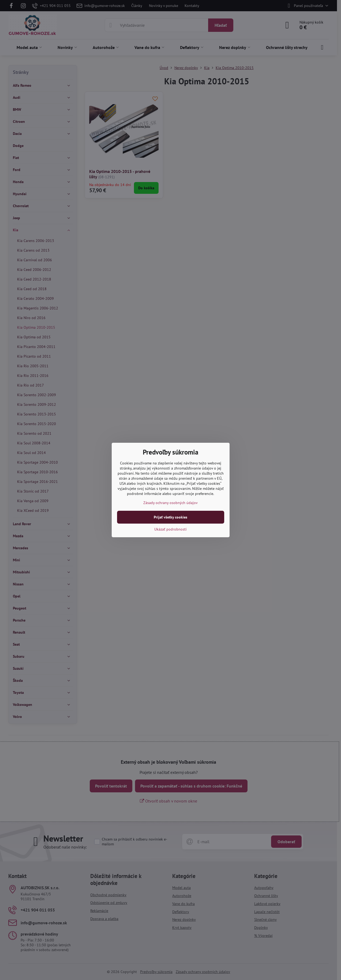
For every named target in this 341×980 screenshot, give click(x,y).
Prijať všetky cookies (170, 517)
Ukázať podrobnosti (170, 529)
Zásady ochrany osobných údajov (170, 503)
